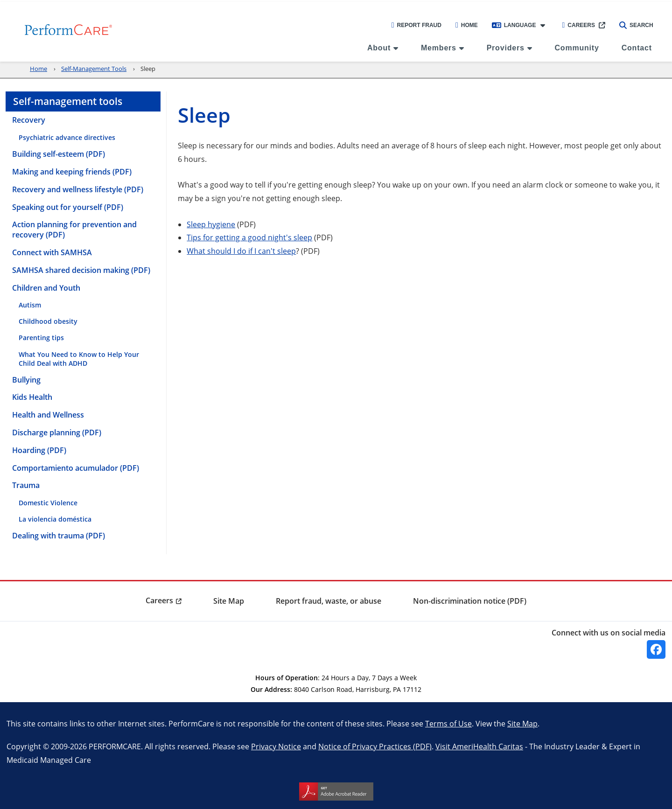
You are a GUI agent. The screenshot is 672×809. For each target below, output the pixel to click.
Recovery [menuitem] (29, 120)
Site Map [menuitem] (229, 601)
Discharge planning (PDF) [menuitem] (57, 432)
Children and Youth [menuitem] (46, 288)
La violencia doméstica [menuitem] (55, 519)
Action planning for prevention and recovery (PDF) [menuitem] (74, 230)
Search (636, 25)
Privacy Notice (276, 746)
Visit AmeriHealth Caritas (479, 746)
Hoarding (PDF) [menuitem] (39, 450)
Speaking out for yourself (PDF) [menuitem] (68, 207)
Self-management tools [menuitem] (68, 101)
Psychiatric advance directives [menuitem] (67, 137)
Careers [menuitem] (159, 600)
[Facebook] (656, 649)
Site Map (522, 723)
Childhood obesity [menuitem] (48, 321)
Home (467, 25)
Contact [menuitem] (637, 48)
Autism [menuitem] (30, 305)
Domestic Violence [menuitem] (48, 503)
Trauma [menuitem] (26, 485)
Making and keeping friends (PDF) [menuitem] (72, 172)
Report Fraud (416, 25)
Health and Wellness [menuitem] (48, 415)
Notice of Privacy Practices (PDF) (375, 746)
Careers (578, 25)
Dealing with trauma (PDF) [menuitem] (59, 536)
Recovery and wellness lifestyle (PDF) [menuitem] (78, 189)
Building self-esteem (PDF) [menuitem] (59, 154)
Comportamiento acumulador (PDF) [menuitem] (76, 468)
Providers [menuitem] (506, 48)
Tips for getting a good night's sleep (249, 237)
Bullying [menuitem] (26, 380)
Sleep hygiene (211, 224)
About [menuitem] (379, 48)
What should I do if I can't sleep (241, 251)
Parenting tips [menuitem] (41, 338)
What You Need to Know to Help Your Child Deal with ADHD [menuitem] (79, 359)
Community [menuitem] (577, 48)
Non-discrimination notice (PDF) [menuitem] (470, 601)
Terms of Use (448, 723)
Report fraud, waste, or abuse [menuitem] (329, 601)
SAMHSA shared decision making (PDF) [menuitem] (81, 270)
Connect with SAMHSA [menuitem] (52, 252)
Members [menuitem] (439, 48)
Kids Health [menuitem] (32, 397)
